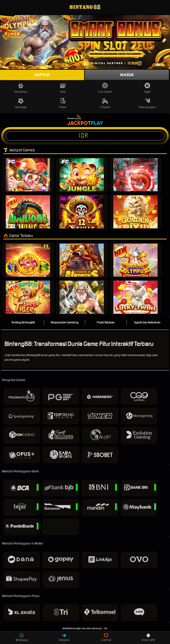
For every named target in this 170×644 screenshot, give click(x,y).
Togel (147, 88)
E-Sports (105, 104)
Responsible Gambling (65, 322)
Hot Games (21, 88)
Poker (63, 104)
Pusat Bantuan (106, 322)
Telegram (64, 637)
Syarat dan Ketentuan (147, 322)
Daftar (42, 75)
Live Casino (105, 88)
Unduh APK (148, 637)
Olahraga (21, 104)
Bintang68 (75, 628)
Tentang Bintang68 (23, 322)
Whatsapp (22, 637)
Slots (63, 88)
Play (97, 123)
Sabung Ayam (147, 104)
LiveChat (106, 637)
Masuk (127, 75)
